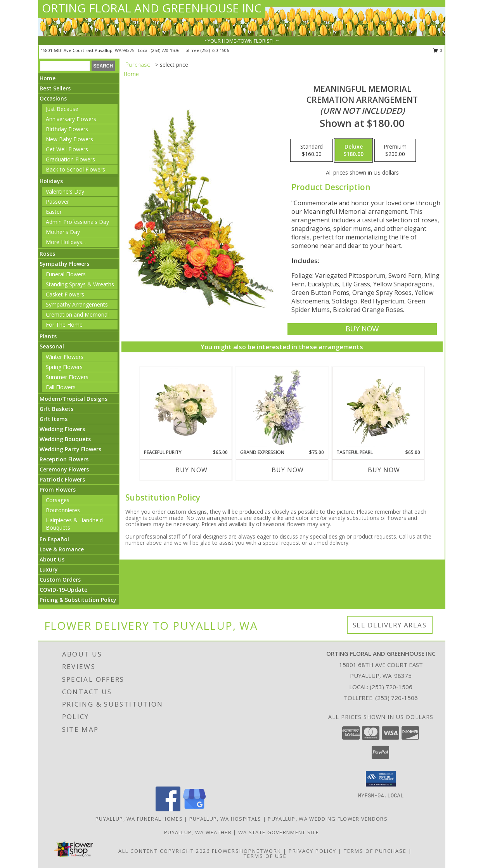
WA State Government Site (279, 832)
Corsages (58, 500)
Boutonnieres (63, 510)
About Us (52, 559)
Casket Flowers (65, 294)
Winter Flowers (65, 357)
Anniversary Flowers (71, 119)
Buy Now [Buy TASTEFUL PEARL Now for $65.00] (384, 470)
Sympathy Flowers (64, 264)
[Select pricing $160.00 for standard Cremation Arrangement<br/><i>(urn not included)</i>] (312, 151)
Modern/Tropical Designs (74, 399)
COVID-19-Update (63, 590)
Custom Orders (60, 580)
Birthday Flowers (67, 129)
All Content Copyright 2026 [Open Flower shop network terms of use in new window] (164, 851)
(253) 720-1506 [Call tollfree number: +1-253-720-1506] (215, 50)
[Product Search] (65, 66)
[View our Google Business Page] (194, 809)
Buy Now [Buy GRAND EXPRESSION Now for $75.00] (288, 470)
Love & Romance (62, 549)
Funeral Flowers (66, 274)
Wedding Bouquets (65, 439)
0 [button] (438, 50)
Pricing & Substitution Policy (78, 600)
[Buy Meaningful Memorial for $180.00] (362, 329)
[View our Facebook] (168, 809)
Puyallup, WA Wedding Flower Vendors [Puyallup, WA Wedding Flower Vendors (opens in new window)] (328, 819)
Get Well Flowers (67, 149)
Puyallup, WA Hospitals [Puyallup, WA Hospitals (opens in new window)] (225, 819)
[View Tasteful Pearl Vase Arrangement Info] (378, 408)
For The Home (64, 325)
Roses (47, 254)
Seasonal (52, 346)
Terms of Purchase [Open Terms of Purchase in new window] (375, 851)
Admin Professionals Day (77, 222)
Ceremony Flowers (64, 469)
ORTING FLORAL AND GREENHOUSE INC (152, 8)
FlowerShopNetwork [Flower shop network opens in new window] (247, 851)
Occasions (53, 98)
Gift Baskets (56, 409)
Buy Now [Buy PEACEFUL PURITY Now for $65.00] (191, 470)
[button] (381, 779)
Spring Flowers (64, 367)
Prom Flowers (58, 489)
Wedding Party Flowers (70, 449)
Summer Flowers (67, 377)
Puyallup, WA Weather (198, 832)
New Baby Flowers (69, 139)
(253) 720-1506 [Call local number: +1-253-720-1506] (166, 50)
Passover (57, 202)
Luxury (49, 569)
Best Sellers (55, 88)
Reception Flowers (64, 459)
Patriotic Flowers (62, 479)
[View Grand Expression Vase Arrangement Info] (282, 408)
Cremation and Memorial (77, 314)
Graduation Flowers (70, 159)
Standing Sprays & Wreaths (80, 284)
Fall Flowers (61, 387)
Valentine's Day (65, 191)
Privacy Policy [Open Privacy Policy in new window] (312, 851)
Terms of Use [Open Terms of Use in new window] (265, 856)
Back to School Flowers (75, 169)
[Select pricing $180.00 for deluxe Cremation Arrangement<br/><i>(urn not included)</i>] (353, 151)
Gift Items (54, 419)
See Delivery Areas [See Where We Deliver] (390, 625)
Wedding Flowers (62, 429)
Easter (54, 212)
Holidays (51, 181)
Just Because (62, 109)
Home (48, 78)
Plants (48, 336)
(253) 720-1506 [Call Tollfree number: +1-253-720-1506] (396, 698)
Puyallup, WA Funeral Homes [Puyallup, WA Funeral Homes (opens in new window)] (139, 819)
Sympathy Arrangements (77, 304)
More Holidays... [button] (66, 242)
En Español (54, 539)
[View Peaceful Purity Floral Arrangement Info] (186, 408)
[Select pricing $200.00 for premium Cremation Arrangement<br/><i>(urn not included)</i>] (395, 151)
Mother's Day (63, 232)
